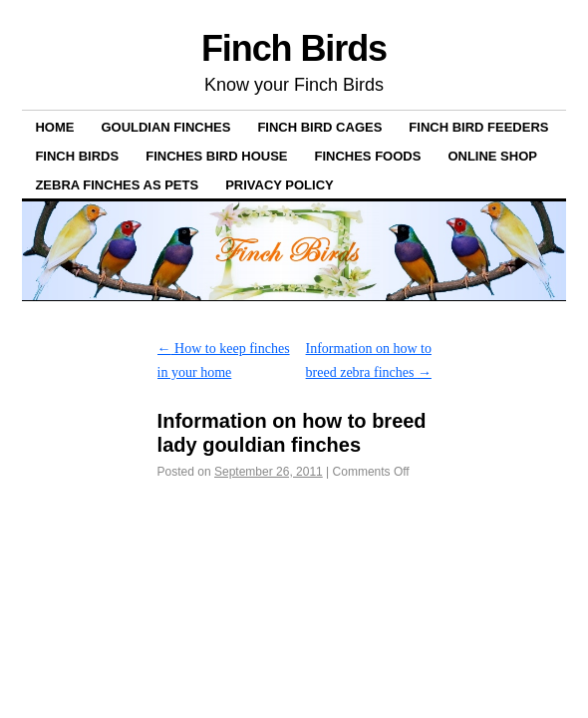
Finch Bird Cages (319, 127)
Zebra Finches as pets (117, 185)
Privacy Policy (280, 185)
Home (54, 127)
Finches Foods (367, 156)
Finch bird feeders (478, 127)
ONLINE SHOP (492, 156)
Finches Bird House (216, 156)
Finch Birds (294, 48)
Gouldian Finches (165, 127)
